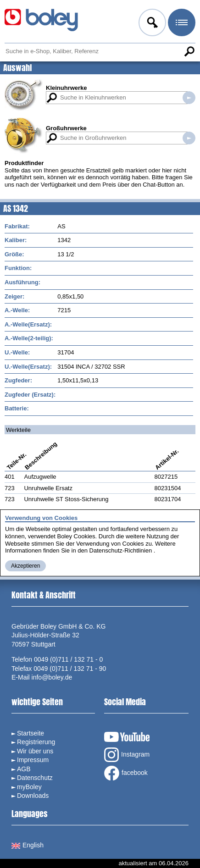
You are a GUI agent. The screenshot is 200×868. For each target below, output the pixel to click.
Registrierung (36, 742)
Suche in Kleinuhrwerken (189, 98)
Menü (181, 24)
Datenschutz (35, 778)
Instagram (127, 755)
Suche (189, 51)
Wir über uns (35, 751)
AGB (24, 769)
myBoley (29, 787)
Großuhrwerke (66, 128)
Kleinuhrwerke (67, 88)
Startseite (31, 733)
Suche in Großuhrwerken (189, 138)
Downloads (33, 796)
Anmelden (151, 24)
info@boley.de (52, 677)
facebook (126, 773)
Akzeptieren (25, 566)
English (28, 845)
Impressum (33, 760)
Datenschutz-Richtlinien (121, 550)
